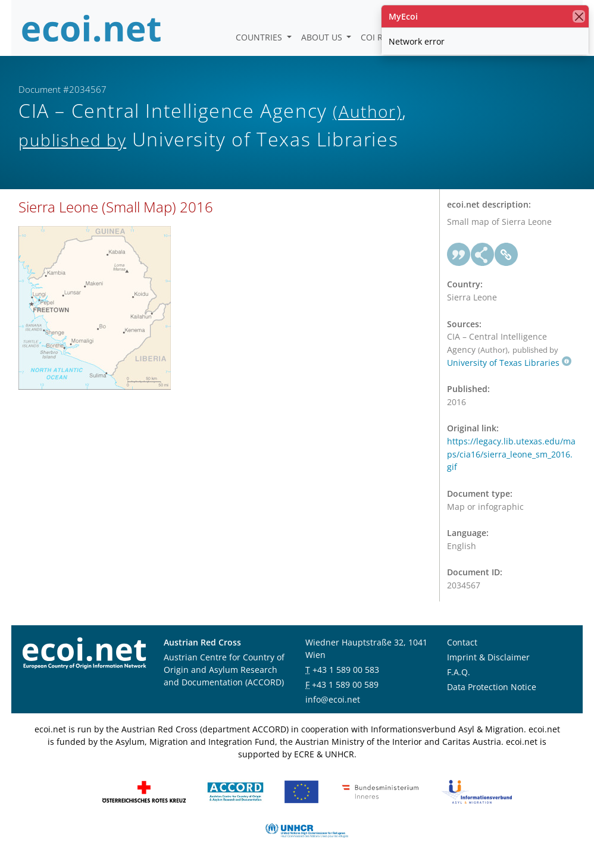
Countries (260, 37)
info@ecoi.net (333, 699)
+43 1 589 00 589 (345, 684)
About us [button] (323, 37)
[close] (579, 16)
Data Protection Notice (492, 687)
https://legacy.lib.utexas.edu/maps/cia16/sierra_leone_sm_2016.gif (511, 454)
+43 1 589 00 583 (346, 670)
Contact (462, 642)
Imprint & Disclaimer (488, 657)
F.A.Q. (459, 672)
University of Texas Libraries (509, 363)
